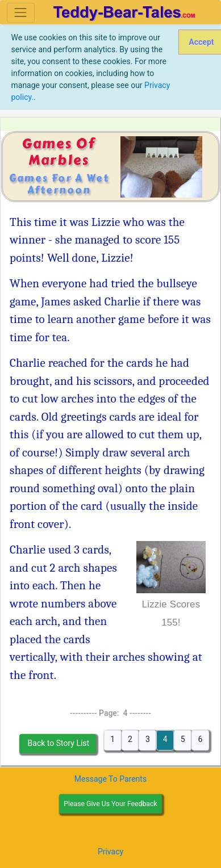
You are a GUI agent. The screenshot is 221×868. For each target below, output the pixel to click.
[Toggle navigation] (21, 13)
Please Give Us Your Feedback (110, 804)
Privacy (110, 852)
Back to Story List (57, 743)
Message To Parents (110, 779)
